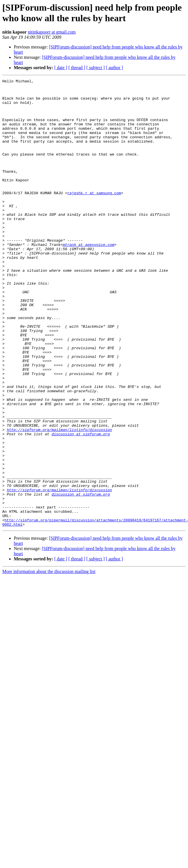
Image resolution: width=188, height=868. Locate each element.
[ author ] (115, 68)
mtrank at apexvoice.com (89, 278)
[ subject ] (96, 68)
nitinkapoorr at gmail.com (52, 32)
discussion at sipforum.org (81, 505)
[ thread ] (77, 68)
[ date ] (61, 68)
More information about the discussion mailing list (49, 661)
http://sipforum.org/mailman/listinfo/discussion (60, 500)
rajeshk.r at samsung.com (94, 216)
